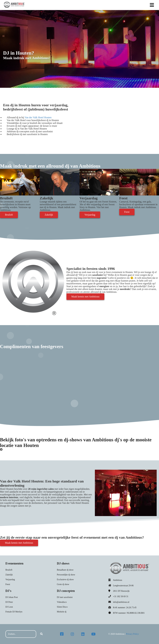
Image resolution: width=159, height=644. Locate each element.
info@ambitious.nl (121, 602)
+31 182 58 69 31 (121, 596)
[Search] (41, 634)
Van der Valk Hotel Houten (38, 117)
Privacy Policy (132, 634)
